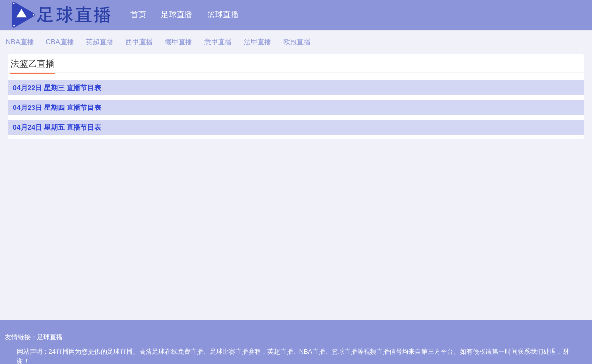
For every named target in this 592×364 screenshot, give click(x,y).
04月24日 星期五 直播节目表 (57, 127)
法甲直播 (258, 42)
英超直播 (100, 42)
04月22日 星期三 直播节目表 (57, 88)
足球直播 (177, 15)
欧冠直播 (297, 42)
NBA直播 (20, 42)
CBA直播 (60, 42)
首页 (138, 15)
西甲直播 (139, 42)
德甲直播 (179, 42)
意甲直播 (218, 42)
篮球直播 (223, 15)
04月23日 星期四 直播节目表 (57, 108)
